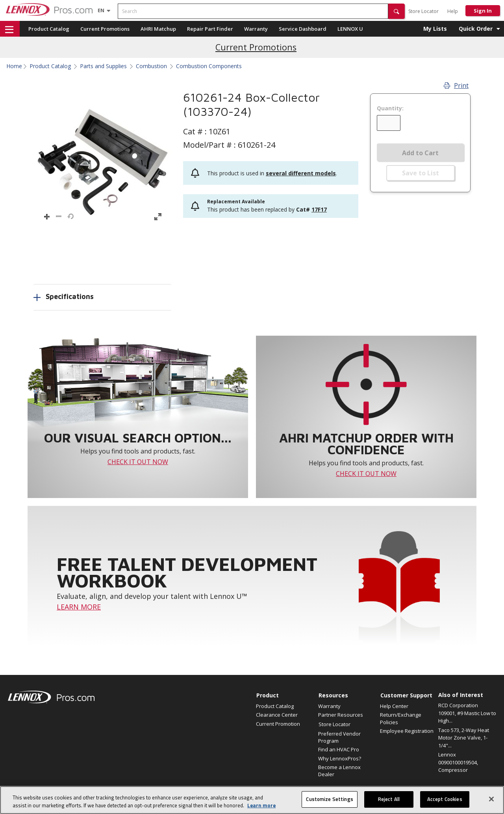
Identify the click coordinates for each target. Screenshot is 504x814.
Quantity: (390, 108)
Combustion (151, 66)
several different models (301, 173)
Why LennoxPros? (340, 758)
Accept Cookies (445, 799)
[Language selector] (101, 10)
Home (14, 66)
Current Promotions (105, 29)
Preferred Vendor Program (339, 737)
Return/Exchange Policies (401, 718)
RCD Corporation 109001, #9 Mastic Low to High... (467, 713)
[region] (252, 800)
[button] (397, 11)
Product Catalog (49, 29)
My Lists (435, 29)
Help (453, 11)
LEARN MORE (79, 607)
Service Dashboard (303, 29)
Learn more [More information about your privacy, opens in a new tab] (261, 805)
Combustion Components (209, 66)
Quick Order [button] (476, 29)
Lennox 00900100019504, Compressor (458, 762)
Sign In (483, 11)
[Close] (491, 799)
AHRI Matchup (158, 29)
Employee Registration (407, 731)
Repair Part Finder (210, 29)
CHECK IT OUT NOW (138, 462)
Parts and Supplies (103, 66)
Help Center (394, 706)
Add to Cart (420, 153)
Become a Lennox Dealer (339, 771)
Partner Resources (341, 715)
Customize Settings (329, 799)
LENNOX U (350, 29)
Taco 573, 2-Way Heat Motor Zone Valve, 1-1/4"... (464, 738)
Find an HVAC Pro (339, 749)
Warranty (256, 29)
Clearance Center (277, 715)
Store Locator (423, 11)
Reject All (389, 799)
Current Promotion (278, 724)
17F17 (319, 209)
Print (456, 85)
